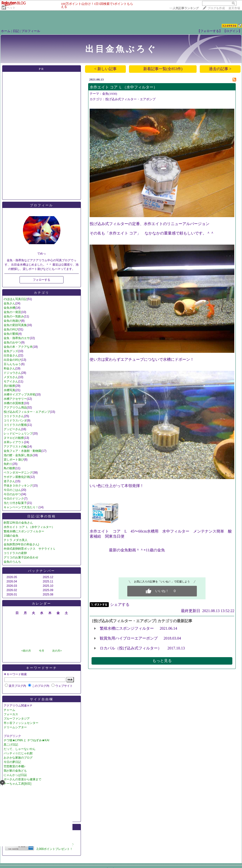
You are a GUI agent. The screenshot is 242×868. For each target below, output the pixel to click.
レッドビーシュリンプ (18, 434)
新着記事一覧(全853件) (163, 69)
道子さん (9, 481)
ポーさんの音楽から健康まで (22, 779)
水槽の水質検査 (14, 403)
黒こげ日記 (11, 745)
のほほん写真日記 (15, 299)
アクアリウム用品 (15, 407)
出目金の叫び (12, 360)
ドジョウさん (12, 373)
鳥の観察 (9, 468)
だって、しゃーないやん (20, 749)
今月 (42, 651)
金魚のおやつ (12, 342)
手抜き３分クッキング (18, 486)
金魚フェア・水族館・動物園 (22, 451)
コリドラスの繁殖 (15, 425)
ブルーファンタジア (17, 719)
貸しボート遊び (14, 460)
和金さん (9, 368)
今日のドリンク (14, 499)
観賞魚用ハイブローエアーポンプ (129, 638)
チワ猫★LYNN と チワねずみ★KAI (26, 740)
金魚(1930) (110, 94)
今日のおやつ (12, 494)
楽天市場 (234, 8)
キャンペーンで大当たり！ (21, 507)
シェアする (120, 604)
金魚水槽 (9, 308)
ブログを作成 (216, 8)
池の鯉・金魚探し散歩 (18, 455)
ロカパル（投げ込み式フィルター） (131, 648)
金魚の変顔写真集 (15, 325)
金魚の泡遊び (12, 321)
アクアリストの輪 (15, 447)
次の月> (57, 651)
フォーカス (11, 714)
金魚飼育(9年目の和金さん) (21, 544)
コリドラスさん (14, 416)
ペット (11, 8)
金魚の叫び (11, 329)
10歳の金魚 (11, 536)
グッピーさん (12, 429)
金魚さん (9, 303)
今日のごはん (12, 490)
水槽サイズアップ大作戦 (20, 394)
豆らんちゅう (12, 364)
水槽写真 (9, 390)
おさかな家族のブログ (18, 758)
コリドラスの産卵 (15, 553)
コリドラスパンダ (15, 421)
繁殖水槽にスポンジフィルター (24, 531)
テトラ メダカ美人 (16, 540)
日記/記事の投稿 (42, 516)
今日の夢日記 (12, 762)
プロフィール (31, 31)
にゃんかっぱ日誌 (15, 775)
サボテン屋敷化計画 (17, 477)
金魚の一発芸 (12, 312)
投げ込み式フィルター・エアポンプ (27, 412)
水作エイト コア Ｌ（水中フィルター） (29, 527)
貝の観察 (9, 386)
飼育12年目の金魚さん (18, 523)
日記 (16, 31)
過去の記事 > (220, 69)
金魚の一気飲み (14, 316)
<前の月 (26, 651)
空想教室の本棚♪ (14, 766)
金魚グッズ (11, 351)
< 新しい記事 (105, 69)
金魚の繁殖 (11, 334)
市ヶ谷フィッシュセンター (21, 723)
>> (184, 8)
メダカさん (11, 377)
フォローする (42, 280)
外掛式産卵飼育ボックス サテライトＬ (30, 549)
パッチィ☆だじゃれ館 (18, 753)
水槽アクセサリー (15, 399)
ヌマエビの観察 (14, 438)
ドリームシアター (15, 727)
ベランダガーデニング (18, 473)
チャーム (9, 710)
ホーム (6, 31)
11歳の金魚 (155, 550)
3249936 (229, 26)
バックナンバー (42, 571)
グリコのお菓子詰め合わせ (21, 557)
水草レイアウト (14, 442)
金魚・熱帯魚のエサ (17, 338)
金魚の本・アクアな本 (18, 347)
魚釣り (8, 464)
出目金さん (11, 355)
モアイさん (11, 381)
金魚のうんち (12, 562)
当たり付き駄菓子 (15, 503)
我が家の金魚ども (15, 771)
